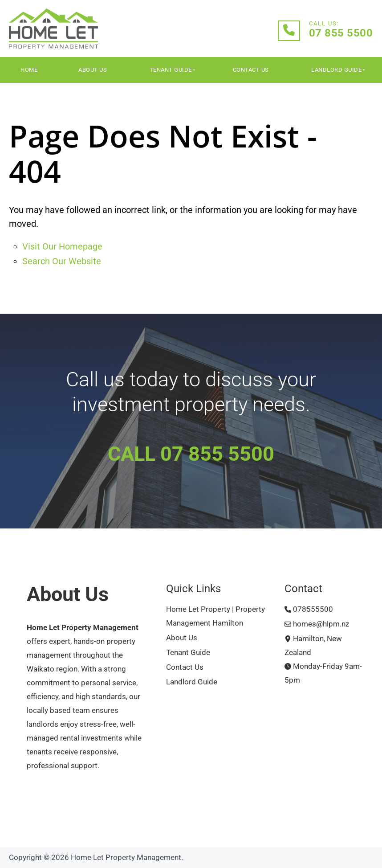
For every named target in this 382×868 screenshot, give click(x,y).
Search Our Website (62, 261)
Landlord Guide (336, 70)
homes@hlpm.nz (317, 624)
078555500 (309, 609)
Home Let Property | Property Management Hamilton (215, 616)
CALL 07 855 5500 (191, 454)
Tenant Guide (171, 70)
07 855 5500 (341, 33)
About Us (93, 70)
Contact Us (251, 70)
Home (29, 70)
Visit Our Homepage (62, 246)
